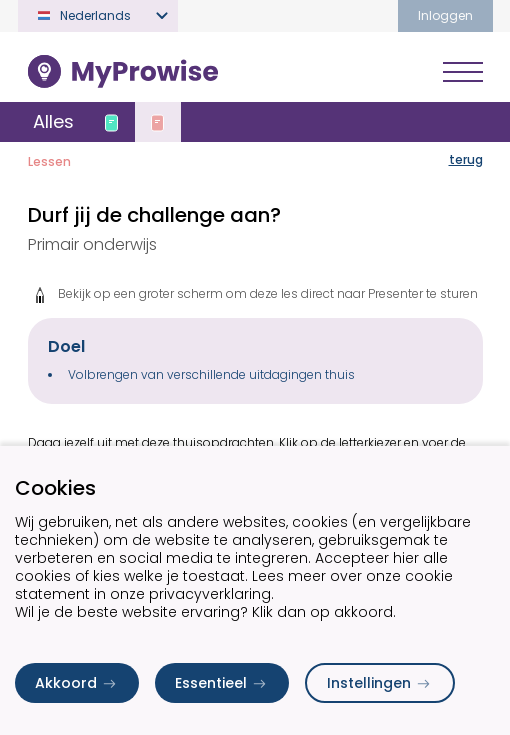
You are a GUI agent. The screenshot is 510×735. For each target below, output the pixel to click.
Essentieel (222, 683)
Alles (53, 121)
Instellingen (380, 683)
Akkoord (77, 683)
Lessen (49, 161)
